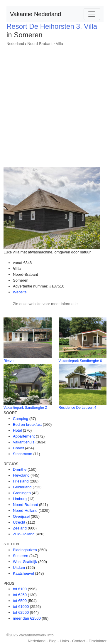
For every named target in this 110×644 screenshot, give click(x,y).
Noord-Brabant (40, 44)
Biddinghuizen (25, 550)
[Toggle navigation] (92, 14)
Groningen (22, 493)
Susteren (21, 556)
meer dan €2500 (27, 618)
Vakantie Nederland (35, 14)
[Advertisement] (55, 105)
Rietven (10, 361)
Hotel (17, 430)
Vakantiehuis (24, 442)
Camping (21, 419)
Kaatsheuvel (23, 573)
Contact (79, 641)
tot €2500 (21, 612)
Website (20, 292)
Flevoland (21, 475)
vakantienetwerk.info (36, 635)
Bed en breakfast (27, 424)
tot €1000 (21, 607)
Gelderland (22, 487)
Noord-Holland (25, 511)
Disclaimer (98, 641)
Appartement (24, 436)
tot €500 (20, 601)
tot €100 (20, 589)
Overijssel (21, 516)
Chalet (18, 448)
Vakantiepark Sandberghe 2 (25, 408)
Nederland (15, 44)
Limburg (20, 499)
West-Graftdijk (25, 562)
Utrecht (19, 522)
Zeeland (20, 528)
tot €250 (20, 595)
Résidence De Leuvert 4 (78, 408)
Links (64, 641)
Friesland (21, 481)
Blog (53, 641)
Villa (59, 44)
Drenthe (20, 469)
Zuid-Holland (24, 534)
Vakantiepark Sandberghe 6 (80, 361)
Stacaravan (23, 454)
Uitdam (19, 568)
